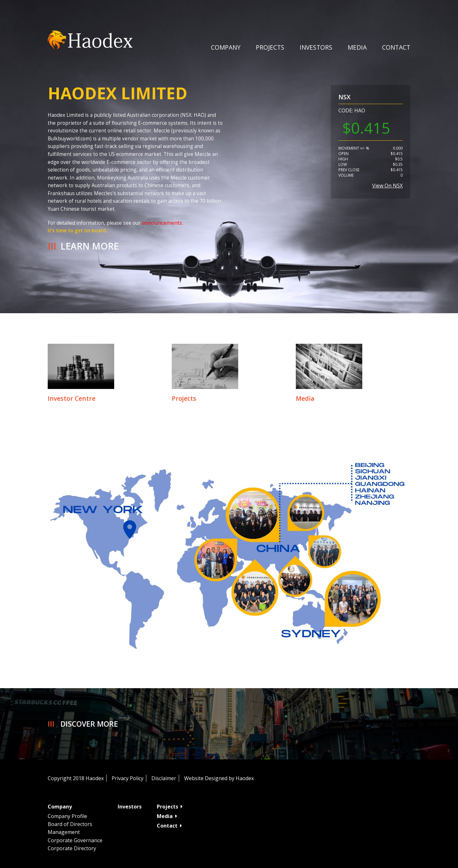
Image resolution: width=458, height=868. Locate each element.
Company (226, 47)
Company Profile (67, 816)
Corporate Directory (72, 848)
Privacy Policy (128, 778)
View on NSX (387, 186)
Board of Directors (70, 824)
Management (64, 832)
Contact (396, 47)
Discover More (89, 724)
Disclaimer (164, 778)
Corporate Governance (75, 840)
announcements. (163, 223)
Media (167, 816)
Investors (316, 47)
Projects (270, 47)
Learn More (90, 246)
